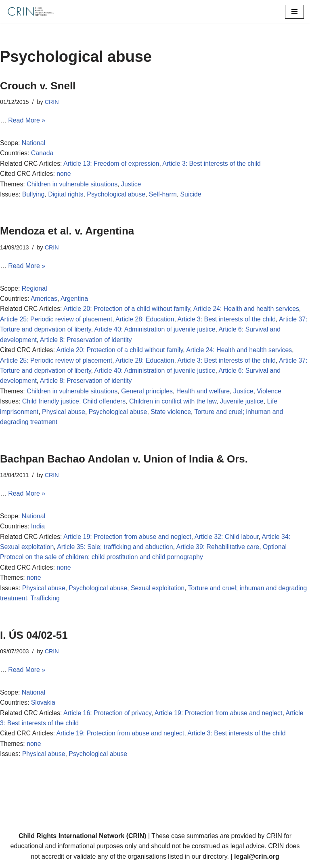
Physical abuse (64, 413)
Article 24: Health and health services (248, 310)
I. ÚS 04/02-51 (34, 638)
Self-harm (164, 195)
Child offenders (105, 403)
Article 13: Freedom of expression (112, 164)
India (38, 528)
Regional (35, 289)
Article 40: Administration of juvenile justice (156, 331)
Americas (44, 299)
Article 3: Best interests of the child (213, 164)
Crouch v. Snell (38, 86)
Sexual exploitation (159, 590)
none (64, 174)
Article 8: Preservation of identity (87, 341)
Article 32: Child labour (228, 538)
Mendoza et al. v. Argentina (69, 232)
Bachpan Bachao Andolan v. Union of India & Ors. (124, 460)
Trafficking (45, 601)
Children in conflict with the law (174, 403)
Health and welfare (204, 392)
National (34, 143)
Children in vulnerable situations (73, 185)
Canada (42, 153)
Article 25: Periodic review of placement (57, 320)
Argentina (75, 299)
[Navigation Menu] (294, 12)
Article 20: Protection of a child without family (128, 310)
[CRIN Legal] (30, 12)
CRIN (52, 102)
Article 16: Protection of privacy (108, 715)
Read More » (27, 121)
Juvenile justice (244, 403)
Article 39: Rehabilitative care (219, 549)
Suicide (192, 195)
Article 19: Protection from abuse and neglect (128, 538)
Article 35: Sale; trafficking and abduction (116, 549)
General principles (148, 392)
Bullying (34, 195)
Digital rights (66, 195)
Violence (271, 392)
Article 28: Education (146, 320)
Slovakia (43, 705)
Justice (132, 185)
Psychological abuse (117, 195)
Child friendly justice (51, 403)
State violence (172, 413)
